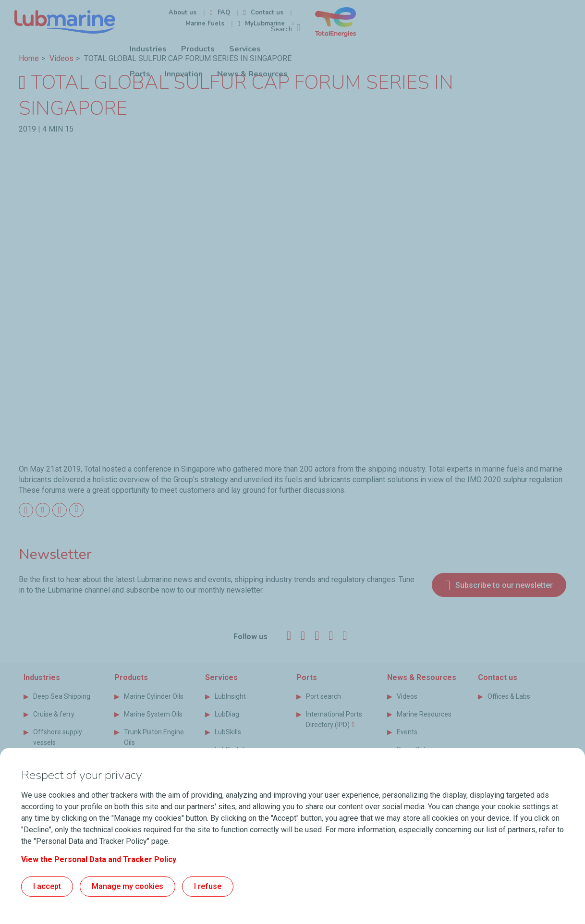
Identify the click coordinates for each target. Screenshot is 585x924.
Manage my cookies (128, 886)
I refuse (208, 886)
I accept (47, 886)
